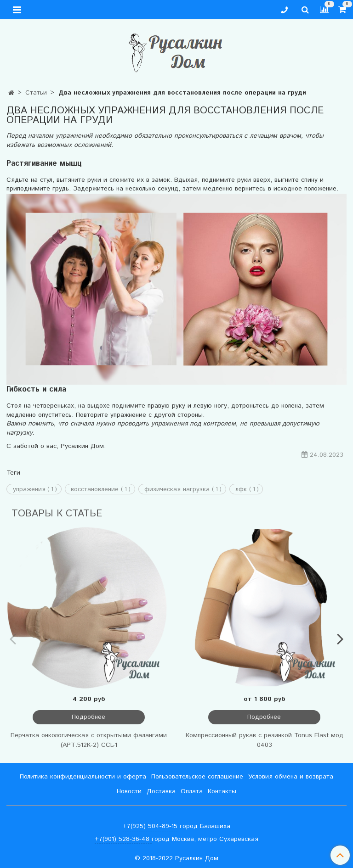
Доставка (161, 791)
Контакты (222, 791)
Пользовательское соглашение (197, 777)
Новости (129, 791)
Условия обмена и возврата (291, 777)
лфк (241, 489)
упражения (29, 489)
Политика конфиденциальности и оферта (83, 777)
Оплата (192, 791)
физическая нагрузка (177, 489)
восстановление (95, 489)
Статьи (36, 93)
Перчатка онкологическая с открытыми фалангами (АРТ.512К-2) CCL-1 (89, 740)
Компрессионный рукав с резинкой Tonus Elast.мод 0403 (265, 740)
